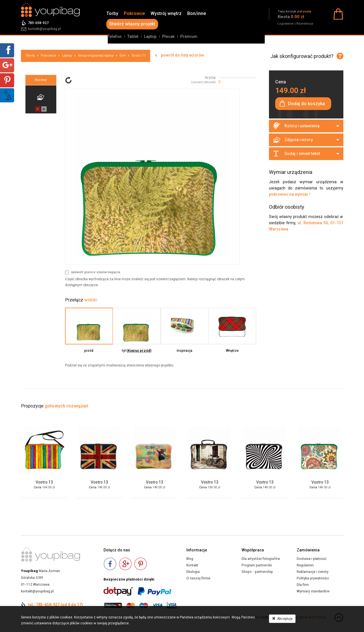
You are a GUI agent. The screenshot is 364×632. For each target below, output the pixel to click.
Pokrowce (134, 13)
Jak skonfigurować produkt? (302, 56)
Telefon (115, 36)
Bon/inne (197, 13)
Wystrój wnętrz (166, 13)
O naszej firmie (198, 578)
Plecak (168, 36)
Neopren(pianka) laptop (96, 56)
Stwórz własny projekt (132, 24)
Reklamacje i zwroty (313, 572)
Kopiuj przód (139, 350)
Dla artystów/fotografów (261, 559)
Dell (123, 56)
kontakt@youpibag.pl (44, 29)
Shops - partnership (257, 572)
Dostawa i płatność (312, 559)
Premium (189, 36)
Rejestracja (305, 24)
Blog (190, 559)
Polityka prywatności (313, 578)
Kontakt (192, 565)
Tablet (133, 36)
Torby (112, 13)
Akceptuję (282, 619)
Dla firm (303, 585)
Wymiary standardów (313, 591)
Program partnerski (257, 565)
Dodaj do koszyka (306, 104)
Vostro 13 (138, 56)
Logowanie (286, 24)
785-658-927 (38, 23)
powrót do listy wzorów (182, 55)
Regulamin (305, 565)
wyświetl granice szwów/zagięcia (93, 272)
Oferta (30, 56)
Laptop (150, 36)
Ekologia (193, 572)
